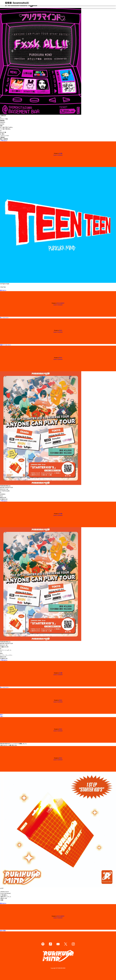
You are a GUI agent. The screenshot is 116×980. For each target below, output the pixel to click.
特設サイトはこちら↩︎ (5, 345)
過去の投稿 (3, 931)
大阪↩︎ (2, 716)
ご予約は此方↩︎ (4, 141)
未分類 (61, 153)
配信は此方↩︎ (3, 290)
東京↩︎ (2, 715)
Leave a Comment (58, 155)
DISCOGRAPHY (60, 303)
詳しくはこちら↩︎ (4, 318)
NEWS (61, 330)
